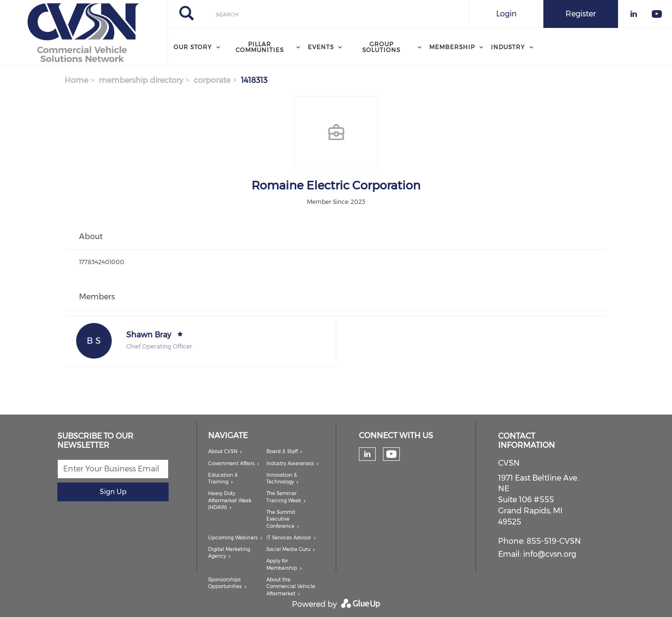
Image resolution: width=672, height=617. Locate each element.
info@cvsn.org (550, 554)
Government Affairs (231, 463)
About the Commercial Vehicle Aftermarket (291, 587)
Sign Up (113, 492)
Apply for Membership (282, 564)
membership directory (141, 80)
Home (76, 80)
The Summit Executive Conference (281, 519)
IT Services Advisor (289, 538)
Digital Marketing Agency (229, 553)
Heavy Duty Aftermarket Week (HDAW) (230, 500)
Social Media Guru (288, 549)
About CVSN (223, 451)
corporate (212, 80)
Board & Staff (282, 451)
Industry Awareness (290, 463)
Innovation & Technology (282, 478)
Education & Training (223, 478)
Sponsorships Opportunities (225, 583)
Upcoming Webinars (233, 538)
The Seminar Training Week (284, 497)
